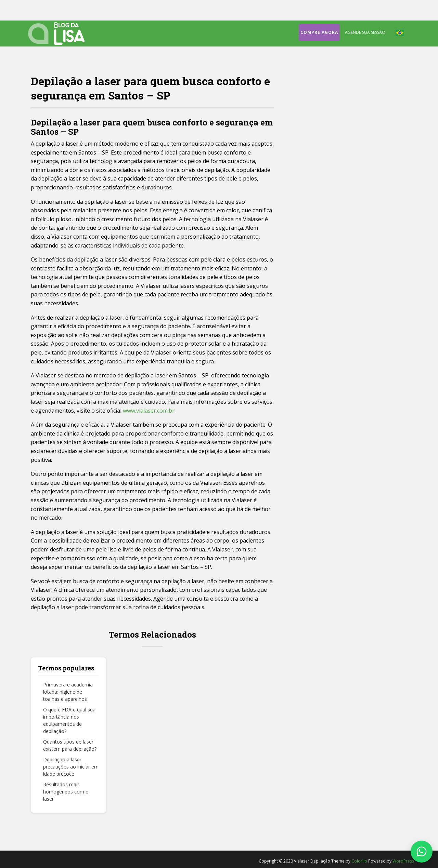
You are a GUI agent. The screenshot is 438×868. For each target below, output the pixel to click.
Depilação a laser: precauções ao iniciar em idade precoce (71, 767)
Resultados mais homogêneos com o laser (66, 792)
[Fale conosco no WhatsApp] (422, 852)
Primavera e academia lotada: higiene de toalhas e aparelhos (68, 692)
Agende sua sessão (365, 32)
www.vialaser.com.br (149, 411)
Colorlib (359, 861)
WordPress (403, 861)
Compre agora (319, 32)
